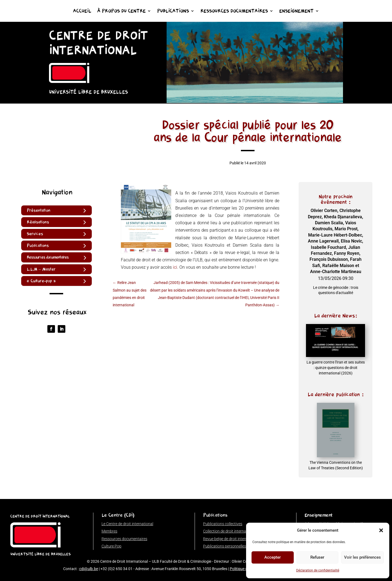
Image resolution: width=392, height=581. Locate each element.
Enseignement (296, 11)
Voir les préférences (362, 557)
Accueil (82, 11)
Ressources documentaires (234, 11)
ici (175, 267)
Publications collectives (223, 524)
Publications (173, 11)
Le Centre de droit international (127, 524)
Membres (109, 531)
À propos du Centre (121, 11)
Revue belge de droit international (231, 539)
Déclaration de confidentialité (318, 570)
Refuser (317, 557)
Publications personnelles (225, 546)
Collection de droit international (229, 531)
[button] (381, 530)
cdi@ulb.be (89, 569)
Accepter (272, 557)
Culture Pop (111, 546)
